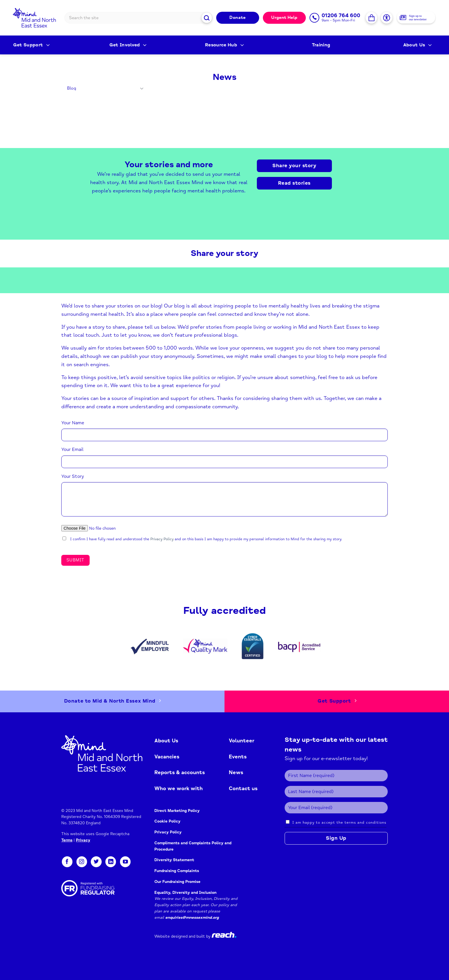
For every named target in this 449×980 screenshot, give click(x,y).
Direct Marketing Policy (177, 811)
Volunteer (242, 741)
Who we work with (179, 788)
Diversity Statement (174, 860)
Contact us (243, 788)
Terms (67, 840)
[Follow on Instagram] (82, 862)
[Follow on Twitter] (96, 862)
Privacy (83, 840)
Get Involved (128, 45)
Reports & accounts (180, 772)
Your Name (73, 423)
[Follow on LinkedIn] (111, 862)
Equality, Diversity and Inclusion (185, 893)
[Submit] (207, 18)
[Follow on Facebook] (67, 862)
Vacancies (167, 757)
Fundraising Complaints (177, 871)
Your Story (73, 476)
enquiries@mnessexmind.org (192, 917)
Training (321, 45)
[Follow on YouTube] (125, 862)
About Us (418, 45)
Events (238, 757)
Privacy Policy (162, 539)
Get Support (31, 45)
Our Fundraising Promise (177, 882)
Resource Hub (224, 45)
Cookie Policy (167, 821)
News (236, 772)
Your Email (72, 449)
